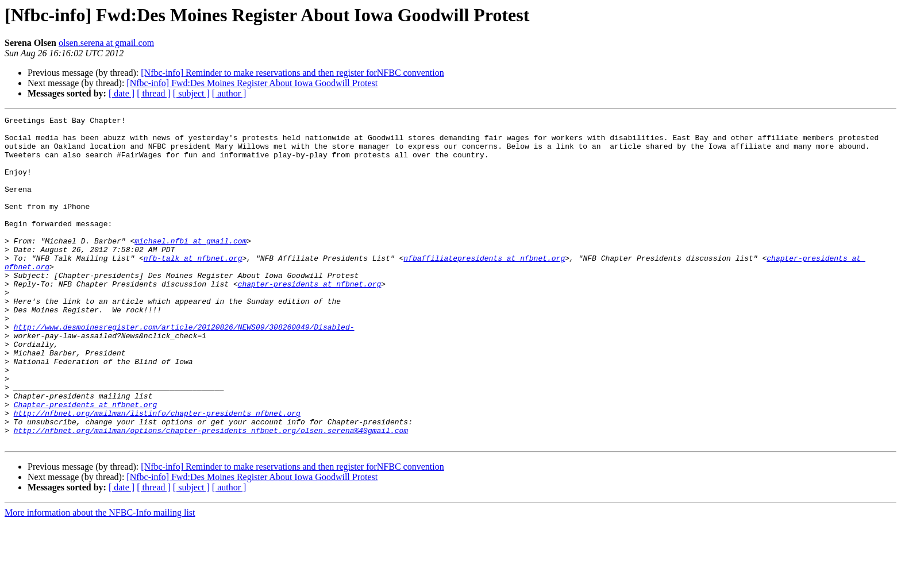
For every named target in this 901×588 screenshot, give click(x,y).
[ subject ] (191, 93)
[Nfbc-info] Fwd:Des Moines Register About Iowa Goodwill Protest (252, 83)
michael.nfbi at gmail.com (190, 266)
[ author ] (229, 93)
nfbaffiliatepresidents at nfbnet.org (484, 287)
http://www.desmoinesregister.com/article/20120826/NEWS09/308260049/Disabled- (184, 370)
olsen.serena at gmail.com (106, 43)
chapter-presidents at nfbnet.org (310, 318)
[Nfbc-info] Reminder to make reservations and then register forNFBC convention (292, 73)
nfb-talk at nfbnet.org (193, 287)
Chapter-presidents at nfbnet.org (86, 463)
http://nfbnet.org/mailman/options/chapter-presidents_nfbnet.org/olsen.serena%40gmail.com (211, 494)
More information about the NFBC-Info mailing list (100, 578)
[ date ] (122, 93)
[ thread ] (154, 93)
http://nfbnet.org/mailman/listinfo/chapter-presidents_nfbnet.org (157, 473)
